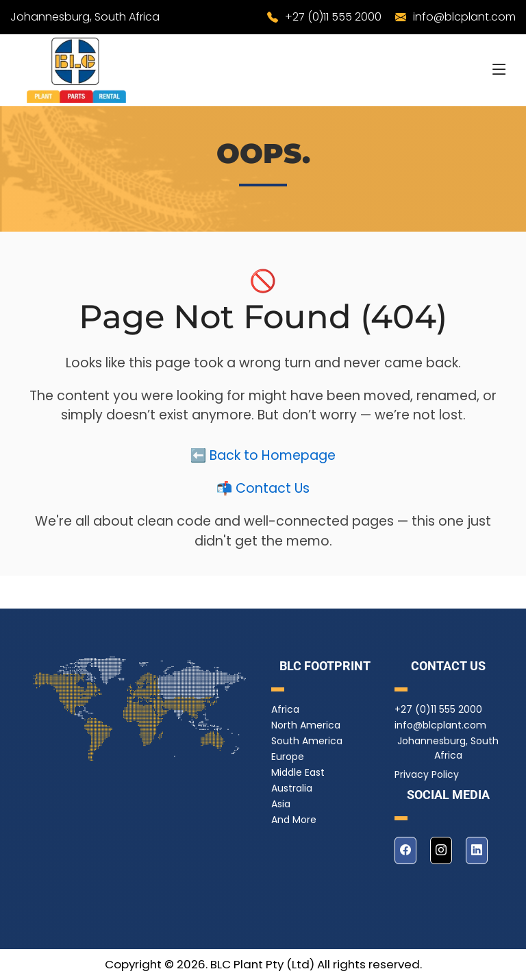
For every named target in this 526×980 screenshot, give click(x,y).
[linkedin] (477, 850)
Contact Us (273, 494)
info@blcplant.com (464, 17)
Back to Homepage (273, 461)
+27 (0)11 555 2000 (333, 17)
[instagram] (441, 850)
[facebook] (405, 850)
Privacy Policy (427, 774)
